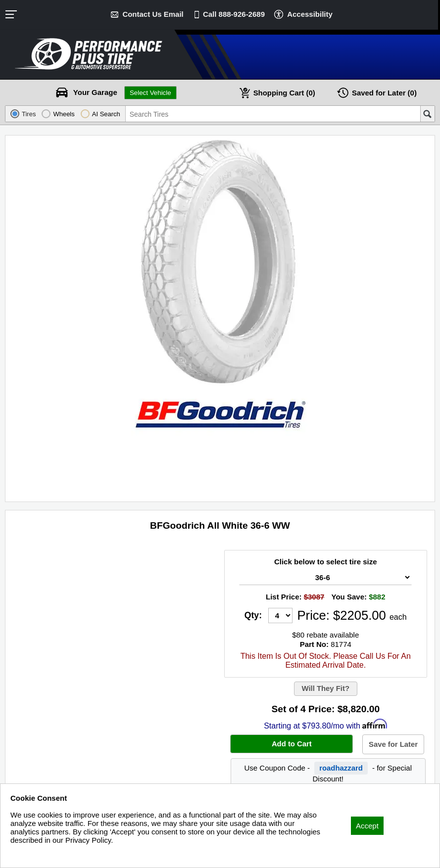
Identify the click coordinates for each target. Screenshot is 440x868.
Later (385, 93)
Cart (284, 93)
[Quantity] (280, 616)
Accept (367, 826)
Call (234, 14)
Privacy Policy (33, 853)
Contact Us (153, 14)
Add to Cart (292, 745)
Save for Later (393, 745)
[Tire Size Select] (325, 577)
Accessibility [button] (310, 14)
